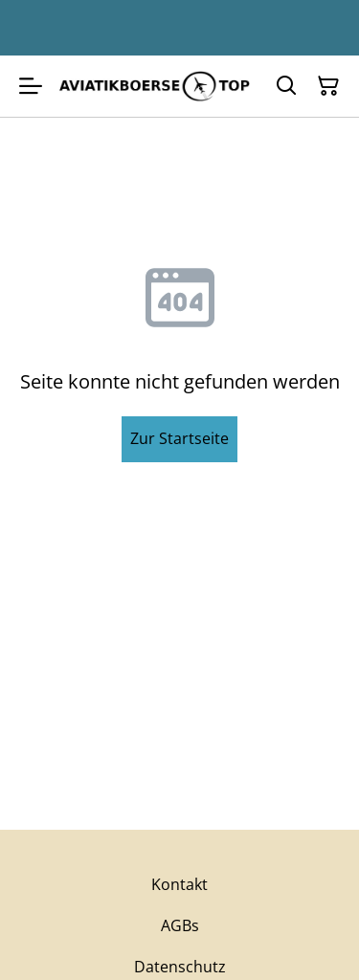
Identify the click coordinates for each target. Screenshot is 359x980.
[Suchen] (286, 86)
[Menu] (31, 86)
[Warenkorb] (328, 86)
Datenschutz (180, 967)
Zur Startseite (179, 438)
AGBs (180, 925)
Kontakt (179, 884)
